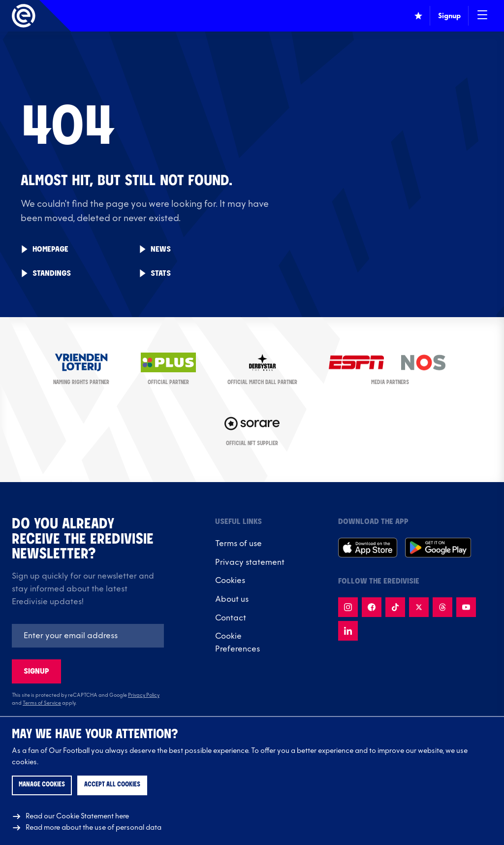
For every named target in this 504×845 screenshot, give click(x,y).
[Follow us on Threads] (442, 607)
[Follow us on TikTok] (395, 607)
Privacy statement (250, 562)
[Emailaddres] (88, 636)
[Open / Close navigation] (482, 16)
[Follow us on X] (419, 607)
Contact (231, 618)
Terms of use (238, 544)
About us (232, 599)
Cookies (230, 581)
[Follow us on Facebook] (372, 607)
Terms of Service (42, 703)
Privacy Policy (144, 695)
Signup (36, 671)
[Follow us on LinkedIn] (348, 631)
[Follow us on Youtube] (466, 607)
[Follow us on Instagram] (348, 607)
